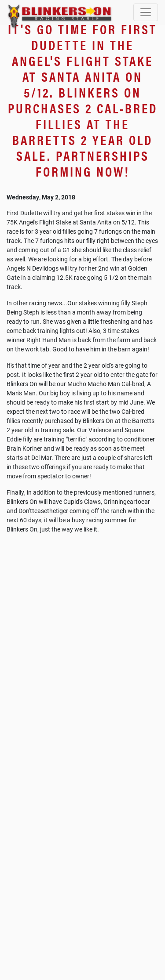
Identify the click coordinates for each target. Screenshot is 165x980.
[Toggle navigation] (146, 12)
